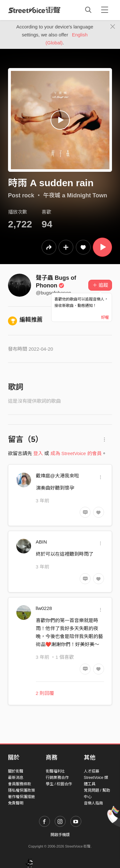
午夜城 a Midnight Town (75, 195)
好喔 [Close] (105, 317)
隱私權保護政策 (21, 790)
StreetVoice (34, 10)
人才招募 (92, 771)
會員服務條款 (20, 784)
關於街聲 (16, 771)
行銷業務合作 (57, 778)
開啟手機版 (60, 835)
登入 (38, 453)
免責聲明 (16, 803)
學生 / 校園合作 (59, 784)
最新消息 (16, 778)
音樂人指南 (93, 803)
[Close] (113, 27)
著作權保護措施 (21, 797)
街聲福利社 (55, 771)
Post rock (21, 195)
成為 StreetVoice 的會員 (76, 453)
